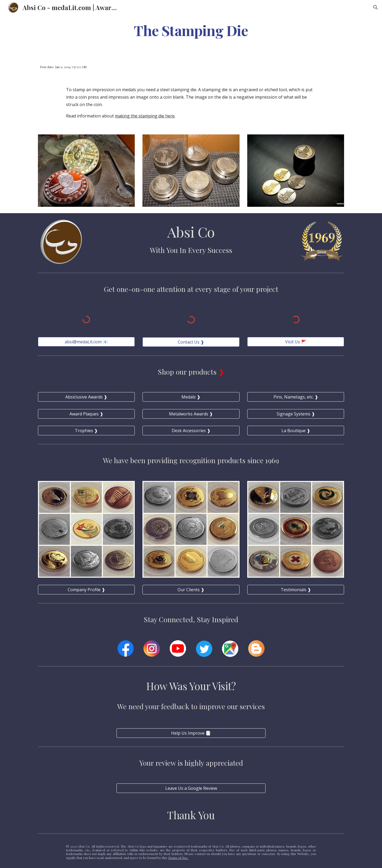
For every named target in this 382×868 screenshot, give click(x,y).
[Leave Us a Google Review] (191, 788)
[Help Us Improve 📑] (191, 733)
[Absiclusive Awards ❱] (86, 397)
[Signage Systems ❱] (296, 414)
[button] (376, 7)
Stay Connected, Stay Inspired (191, 619)
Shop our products (188, 372)
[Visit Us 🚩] (296, 342)
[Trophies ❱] (86, 431)
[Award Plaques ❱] (86, 414)
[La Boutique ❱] (296, 431)
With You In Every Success (191, 250)
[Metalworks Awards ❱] (191, 414)
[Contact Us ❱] (191, 342)
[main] (191, 30)
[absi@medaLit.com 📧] (86, 342)
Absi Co (191, 232)
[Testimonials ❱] (296, 590)
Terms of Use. (178, 858)
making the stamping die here (145, 116)
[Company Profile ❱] (86, 590)
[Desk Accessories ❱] (191, 431)
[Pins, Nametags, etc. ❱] (296, 397)
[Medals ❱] (191, 397)
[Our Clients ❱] (191, 590)
